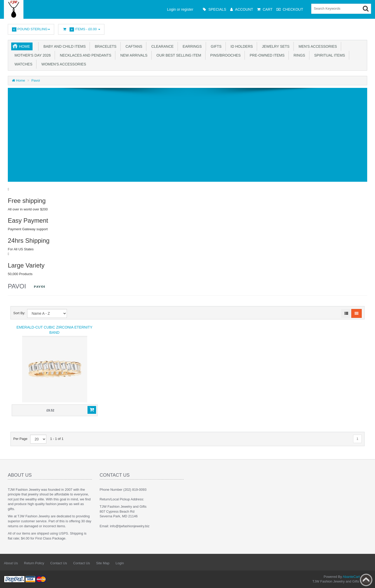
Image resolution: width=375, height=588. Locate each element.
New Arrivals (133, 55)
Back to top (366, 580)
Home (24, 46)
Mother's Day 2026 (32, 55)
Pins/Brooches (224, 55)
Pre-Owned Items (266, 55)
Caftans (133, 46)
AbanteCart (351, 577)
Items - (81, 29)
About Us (11, 563)
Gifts (215, 46)
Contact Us (59, 563)
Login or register (180, 9)
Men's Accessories (317, 46)
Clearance (161, 46)
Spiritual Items (329, 55)
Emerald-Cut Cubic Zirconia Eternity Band (54, 330)
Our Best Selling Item (178, 55)
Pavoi (36, 80)
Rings (298, 55)
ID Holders (241, 46)
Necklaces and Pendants (85, 55)
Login (120, 563)
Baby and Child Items (64, 46)
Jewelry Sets (275, 46)
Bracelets (105, 46)
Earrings (191, 46)
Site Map (103, 563)
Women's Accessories (63, 64)
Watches (22, 64)
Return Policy (34, 563)
